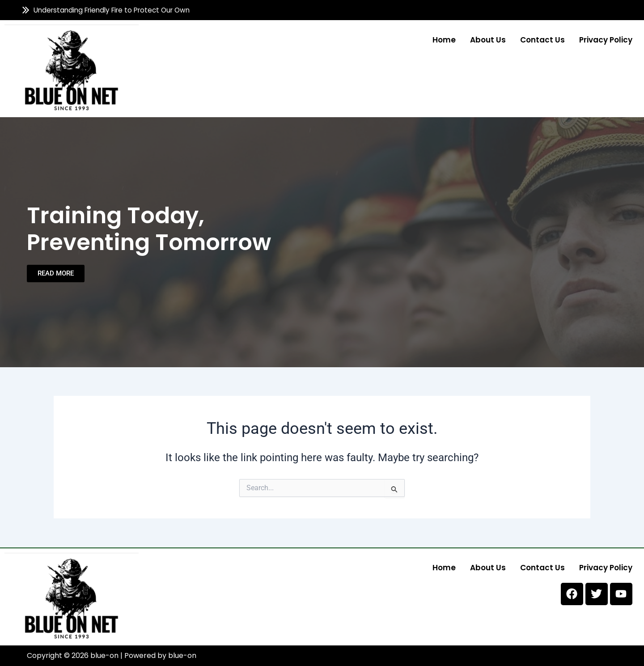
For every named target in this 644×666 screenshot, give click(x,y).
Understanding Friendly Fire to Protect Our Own (112, 10)
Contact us (542, 39)
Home (444, 39)
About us (488, 39)
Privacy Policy (606, 39)
